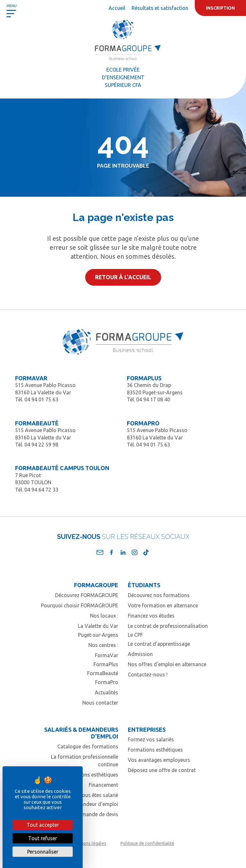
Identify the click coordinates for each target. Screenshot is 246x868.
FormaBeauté (103, 673)
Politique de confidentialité (147, 843)
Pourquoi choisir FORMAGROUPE (80, 605)
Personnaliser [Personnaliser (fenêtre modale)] (43, 852)
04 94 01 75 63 (41, 399)
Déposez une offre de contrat (162, 770)
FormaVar (107, 655)
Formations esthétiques (91, 775)
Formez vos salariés (151, 739)
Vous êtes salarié (98, 795)
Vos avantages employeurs (159, 760)
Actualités (107, 692)
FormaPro (107, 682)
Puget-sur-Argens (98, 635)
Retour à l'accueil (123, 277)
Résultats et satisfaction (160, 8)
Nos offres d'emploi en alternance (167, 664)
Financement (103, 785)
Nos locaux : (104, 616)
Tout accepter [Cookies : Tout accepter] (43, 825)
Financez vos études (151, 616)
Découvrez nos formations (159, 595)
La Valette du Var (98, 626)
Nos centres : (103, 645)
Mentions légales (89, 843)
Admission (140, 654)
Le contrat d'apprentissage (159, 644)
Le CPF (135, 635)
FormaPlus (106, 664)
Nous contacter (100, 703)
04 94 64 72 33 (41, 490)
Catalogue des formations (88, 746)
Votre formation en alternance (163, 605)
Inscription (220, 8)
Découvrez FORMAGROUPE (87, 595)
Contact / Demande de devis (85, 814)
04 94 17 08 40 (153, 399)
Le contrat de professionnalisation (168, 626)
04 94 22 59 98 (41, 445)
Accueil (117, 8)
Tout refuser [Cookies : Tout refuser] (43, 838)
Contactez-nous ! (148, 675)
